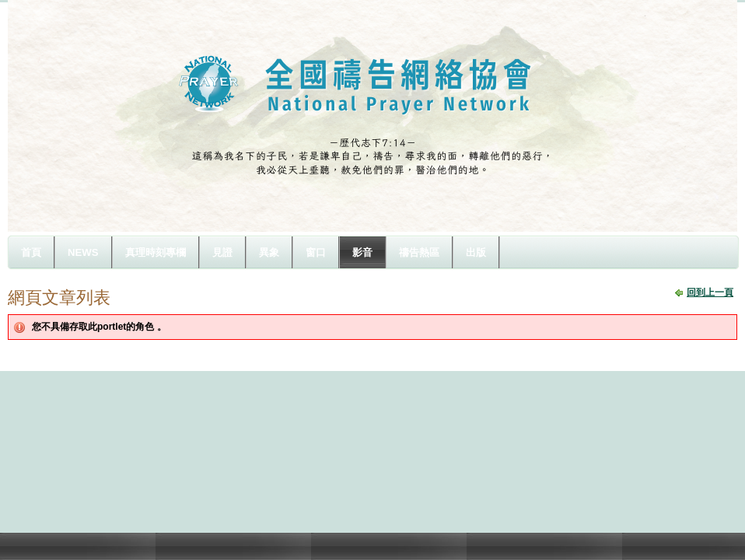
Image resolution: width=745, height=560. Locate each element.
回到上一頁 (710, 292)
